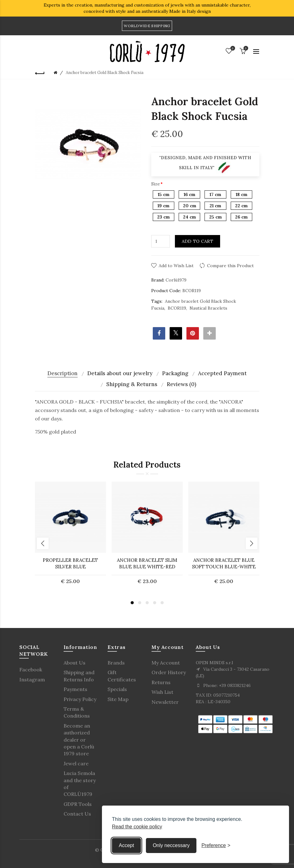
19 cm (163, 206)
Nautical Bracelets (208, 308)
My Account (166, 663)
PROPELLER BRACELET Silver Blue (70, 563)
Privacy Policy (80, 699)
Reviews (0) (181, 384)
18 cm (241, 194)
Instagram (32, 679)
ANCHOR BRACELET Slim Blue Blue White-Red (147, 563)
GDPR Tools (78, 804)
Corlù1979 (176, 280)
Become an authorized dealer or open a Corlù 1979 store (79, 740)
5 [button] (162, 603)
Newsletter (165, 702)
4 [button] (155, 603)
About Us (75, 663)
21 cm (215, 206)
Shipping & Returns (132, 384)
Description (63, 373)
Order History (169, 672)
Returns (161, 682)
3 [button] (147, 603)
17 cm (215, 194)
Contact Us (77, 814)
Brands (116, 663)
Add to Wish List (176, 266)
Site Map (118, 699)
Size (156, 184)
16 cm (189, 194)
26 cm (241, 217)
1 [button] (132, 603)
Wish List (162, 692)
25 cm (215, 217)
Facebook (31, 669)
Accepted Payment (222, 373)
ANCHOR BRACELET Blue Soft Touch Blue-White (224, 563)
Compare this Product (230, 266)
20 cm (190, 206)
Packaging (175, 373)
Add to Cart (198, 241)
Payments (75, 689)
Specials (117, 689)
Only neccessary (171, 845)
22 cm (241, 206)
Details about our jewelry (120, 373)
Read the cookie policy (137, 827)
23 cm (163, 217)
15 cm (164, 194)
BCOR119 (177, 308)
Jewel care (76, 763)
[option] (70, 537)
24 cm (189, 217)
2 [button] (140, 603)
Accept (126, 845)
